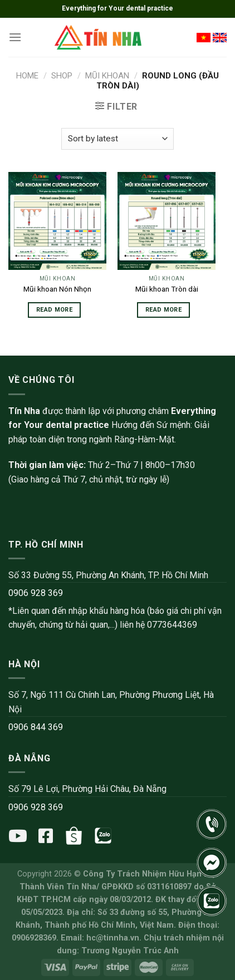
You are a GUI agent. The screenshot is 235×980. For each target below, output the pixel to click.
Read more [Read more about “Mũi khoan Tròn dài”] (163, 310)
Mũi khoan (107, 76)
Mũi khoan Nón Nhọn (57, 289)
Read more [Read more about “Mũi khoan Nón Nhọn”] (54, 310)
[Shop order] (117, 139)
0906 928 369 (36, 593)
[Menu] (15, 37)
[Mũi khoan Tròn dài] (167, 221)
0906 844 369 (36, 727)
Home (27, 76)
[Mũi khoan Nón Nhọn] (57, 221)
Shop (62, 76)
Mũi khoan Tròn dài (167, 289)
